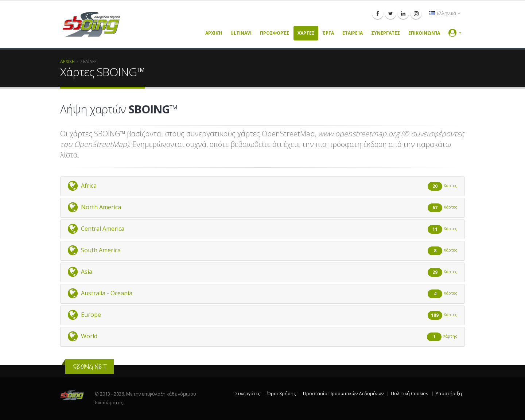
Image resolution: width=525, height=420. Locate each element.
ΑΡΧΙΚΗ (67, 61)
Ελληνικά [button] (445, 13)
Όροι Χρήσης (281, 394)
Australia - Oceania (262, 293)
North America (262, 207)
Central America (262, 229)
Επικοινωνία (424, 33)
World (262, 337)
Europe (262, 315)
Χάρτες (306, 33)
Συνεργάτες (386, 33)
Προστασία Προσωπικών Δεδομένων (343, 394)
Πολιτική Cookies (410, 394)
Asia (262, 272)
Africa (262, 186)
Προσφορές (275, 33)
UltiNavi (241, 33)
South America (262, 250)
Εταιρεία (353, 33)
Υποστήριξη (449, 394)
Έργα (328, 33)
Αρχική (214, 33)
